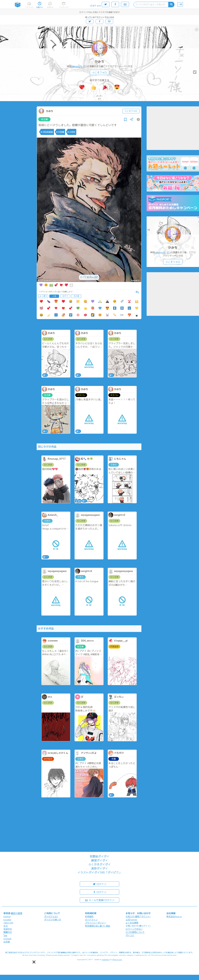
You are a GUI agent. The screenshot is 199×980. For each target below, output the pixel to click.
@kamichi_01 (79, 66)
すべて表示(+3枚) (89, 277)
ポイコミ (130, 935)
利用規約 (89, 916)
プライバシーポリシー (95, 923)
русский (7, 939)
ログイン (99, 884)
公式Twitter (132, 920)
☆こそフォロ (99, 72)
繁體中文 (8, 932)
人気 (54, 296)
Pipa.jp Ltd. (117, 959)
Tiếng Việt (8, 923)
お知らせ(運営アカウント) (138, 916)
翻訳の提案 (17, 913)
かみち (99, 61)
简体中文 (8, 929)
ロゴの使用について (135, 932)
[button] (34, 962)
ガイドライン (91, 920)
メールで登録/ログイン (100, 900)
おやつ (65, 296)
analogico (106, 959)
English (7, 916)
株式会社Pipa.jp (174, 916)
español (7, 920)
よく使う (43, 296)
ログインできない (134, 929)
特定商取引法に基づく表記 (98, 926)
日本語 (7, 942)
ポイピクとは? (51, 916)
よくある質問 (132, 923)
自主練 (44, 119)
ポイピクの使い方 (53, 920)
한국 (6, 926)
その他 (76, 296)
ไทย (5, 935)
